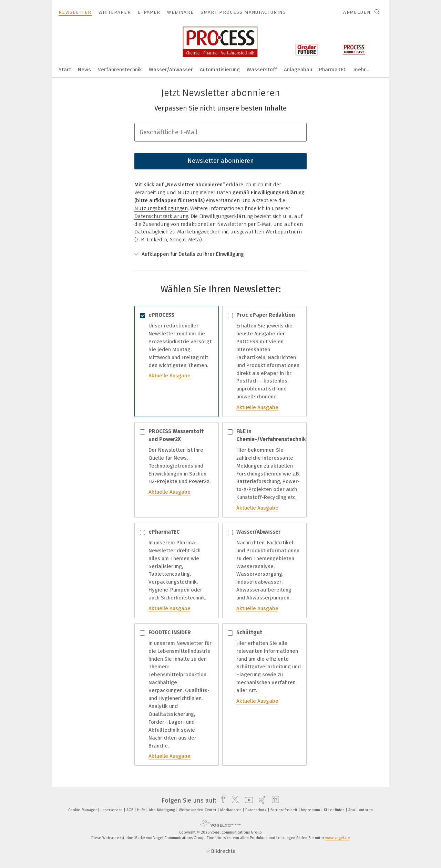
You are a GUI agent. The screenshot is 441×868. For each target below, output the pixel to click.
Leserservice (112, 810)
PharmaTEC (333, 70)
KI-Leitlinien (335, 810)
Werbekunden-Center (198, 810)
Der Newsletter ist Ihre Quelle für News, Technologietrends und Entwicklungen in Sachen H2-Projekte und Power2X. (177, 462)
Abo (352, 810)
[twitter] (233, 801)
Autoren (366, 810)
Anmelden (357, 12)
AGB (130, 810)
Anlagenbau (298, 70)
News (84, 70)
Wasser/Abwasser (171, 70)
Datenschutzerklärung (161, 216)
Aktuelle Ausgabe (170, 376)
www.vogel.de (338, 838)
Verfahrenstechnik (120, 70)
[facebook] (222, 801)
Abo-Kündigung (162, 810)
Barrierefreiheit (284, 810)
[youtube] (247, 801)
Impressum (311, 810)
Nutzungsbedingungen (161, 208)
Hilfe (142, 810)
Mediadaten (231, 810)
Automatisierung (220, 70)
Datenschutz (257, 810)
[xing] (260, 801)
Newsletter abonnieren (221, 161)
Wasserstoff (262, 70)
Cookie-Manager (83, 810)
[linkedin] (274, 801)
